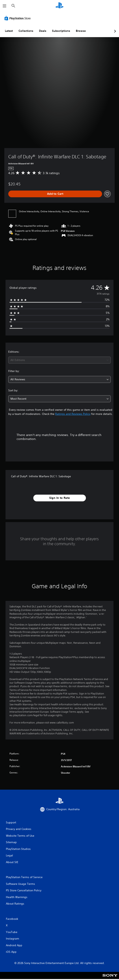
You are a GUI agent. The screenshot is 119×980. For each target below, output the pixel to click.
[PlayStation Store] (18, 18)
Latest (9, 31)
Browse (81, 31)
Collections (26, 31)
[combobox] (59, 360)
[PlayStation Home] (59, 6)
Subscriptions (61, 31)
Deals (43, 31)
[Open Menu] (5, 6)
